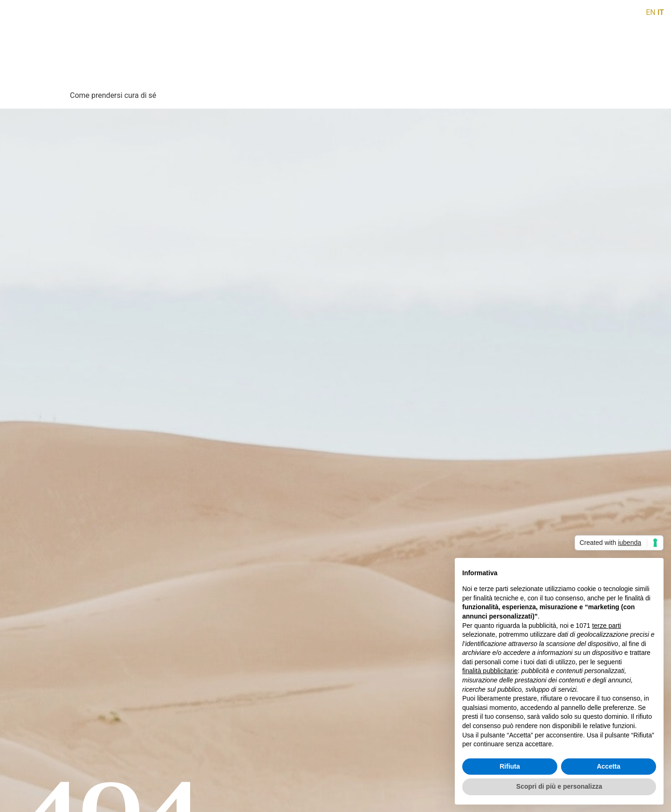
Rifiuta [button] (510, 766)
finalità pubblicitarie (490, 671)
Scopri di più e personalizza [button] (559, 786)
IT (661, 12)
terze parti (607, 626)
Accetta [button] (609, 766)
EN (651, 12)
